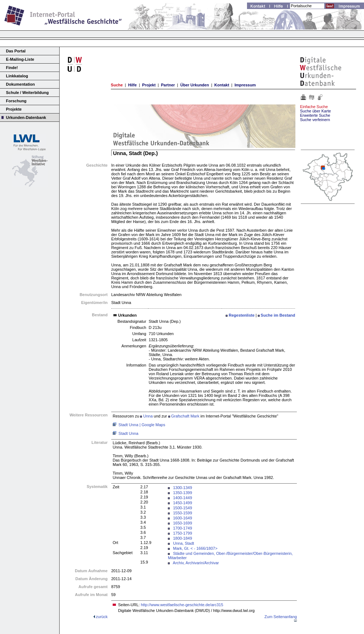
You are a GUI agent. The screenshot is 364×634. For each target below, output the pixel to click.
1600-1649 (183, 518)
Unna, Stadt (183, 543)
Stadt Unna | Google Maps (142, 425)
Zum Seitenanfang (281, 617)
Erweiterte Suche (315, 115)
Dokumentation (21, 84)
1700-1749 (183, 528)
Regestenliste (242, 315)
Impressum (245, 85)
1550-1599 (183, 513)
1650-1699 (183, 523)
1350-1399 (183, 493)
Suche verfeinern (315, 120)
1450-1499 (183, 503)
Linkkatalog (17, 76)
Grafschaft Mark (185, 416)
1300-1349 (183, 488)
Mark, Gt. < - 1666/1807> (195, 548)
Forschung (16, 101)
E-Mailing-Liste (20, 59)
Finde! (12, 68)
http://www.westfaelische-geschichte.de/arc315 (182, 605)
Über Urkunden (194, 85)
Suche (117, 85)
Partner (168, 85)
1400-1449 (183, 498)
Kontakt (222, 85)
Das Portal (16, 51)
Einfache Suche (314, 107)
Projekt (149, 85)
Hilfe (133, 85)
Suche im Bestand (278, 315)
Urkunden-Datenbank (26, 117)
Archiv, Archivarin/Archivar (196, 563)
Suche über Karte (316, 111)
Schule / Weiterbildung (27, 93)
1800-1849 (183, 538)
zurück (102, 617)
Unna (148, 416)
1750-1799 (183, 533)
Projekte (14, 109)
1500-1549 (183, 508)
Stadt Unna (128, 433)
